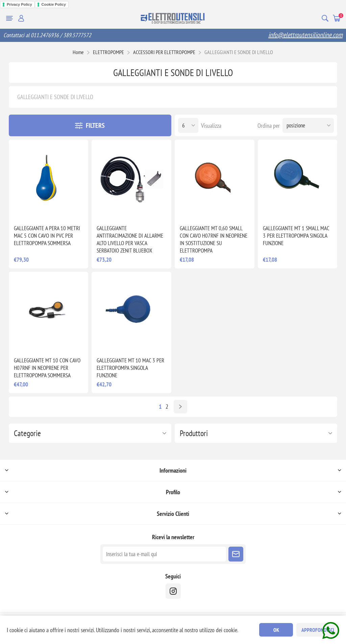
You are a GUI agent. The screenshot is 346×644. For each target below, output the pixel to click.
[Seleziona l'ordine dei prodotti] (308, 125)
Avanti (180, 407)
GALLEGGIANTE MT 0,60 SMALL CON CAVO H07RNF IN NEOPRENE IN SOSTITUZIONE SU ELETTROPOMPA (214, 239)
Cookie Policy (54, 4)
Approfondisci (318, 630)
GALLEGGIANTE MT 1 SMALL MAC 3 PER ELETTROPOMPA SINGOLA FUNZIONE (296, 236)
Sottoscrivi (236, 554)
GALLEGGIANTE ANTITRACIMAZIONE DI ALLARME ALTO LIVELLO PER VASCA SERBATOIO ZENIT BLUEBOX (130, 239)
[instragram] (173, 591)
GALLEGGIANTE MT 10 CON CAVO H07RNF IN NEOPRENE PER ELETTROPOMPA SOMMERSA (47, 368)
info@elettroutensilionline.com (305, 35)
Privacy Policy (19, 4)
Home (78, 52)
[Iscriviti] (164, 554)
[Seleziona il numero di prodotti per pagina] (188, 125)
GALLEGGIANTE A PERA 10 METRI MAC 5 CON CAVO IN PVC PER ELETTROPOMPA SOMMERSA (47, 236)
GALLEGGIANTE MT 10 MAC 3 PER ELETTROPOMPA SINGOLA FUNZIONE (130, 368)
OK (276, 630)
